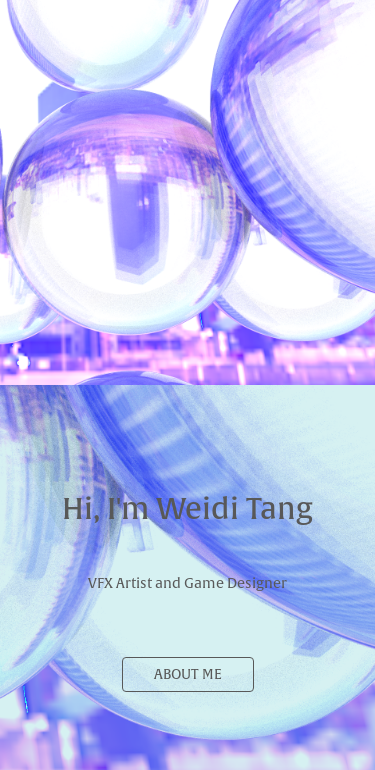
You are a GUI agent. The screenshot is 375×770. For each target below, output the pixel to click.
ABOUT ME (188, 674)
